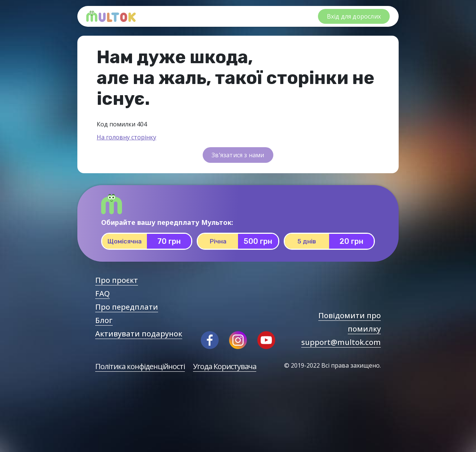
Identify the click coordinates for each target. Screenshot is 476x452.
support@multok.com (341, 342)
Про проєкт (117, 280)
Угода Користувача (225, 366)
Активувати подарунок (139, 334)
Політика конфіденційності (140, 366)
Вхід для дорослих (354, 16)
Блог (104, 320)
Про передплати (127, 307)
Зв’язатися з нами (238, 155)
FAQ (102, 293)
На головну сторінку (126, 137)
